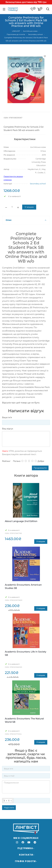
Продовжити (40, 468)
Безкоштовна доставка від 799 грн (26, 2)
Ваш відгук (8, 429)
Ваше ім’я (7, 417)
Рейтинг (6, 461)
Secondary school (38, 184)
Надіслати (9, 808)
